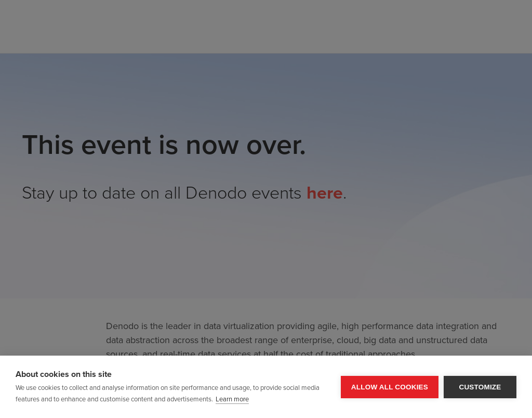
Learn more (232, 399)
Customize (480, 387)
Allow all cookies (390, 387)
